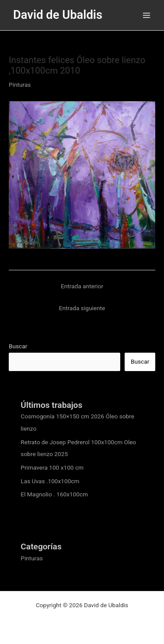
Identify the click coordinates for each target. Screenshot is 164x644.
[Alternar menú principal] (147, 15)
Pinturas (20, 85)
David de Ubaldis (58, 15)
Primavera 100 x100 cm (52, 467)
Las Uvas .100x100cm (50, 481)
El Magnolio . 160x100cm (54, 494)
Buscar (18, 346)
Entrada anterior (82, 286)
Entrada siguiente (82, 308)
